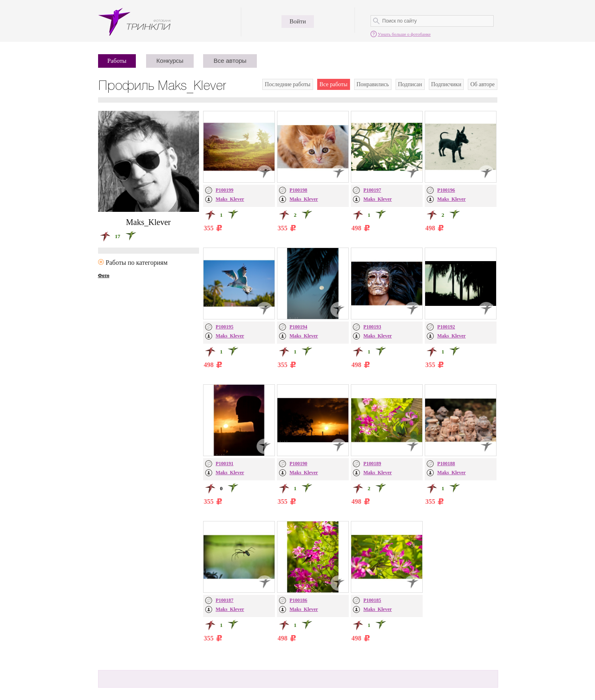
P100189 (372, 464)
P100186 (299, 600)
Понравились (373, 84)
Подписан (410, 84)
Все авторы (230, 61)
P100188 (446, 464)
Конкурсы (170, 61)
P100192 (446, 327)
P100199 (225, 190)
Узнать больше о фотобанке (404, 34)
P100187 (225, 600)
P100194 (299, 327)
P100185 (372, 600)
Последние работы (287, 84)
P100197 (372, 190)
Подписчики (446, 84)
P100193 (372, 327)
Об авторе (482, 84)
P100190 (299, 464)
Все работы (334, 84)
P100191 (225, 464)
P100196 (446, 190)
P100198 (299, 190)
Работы (117, 61)
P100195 (225, 327)
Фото (104, 275)
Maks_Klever (230, 199)
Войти (297, 21)
